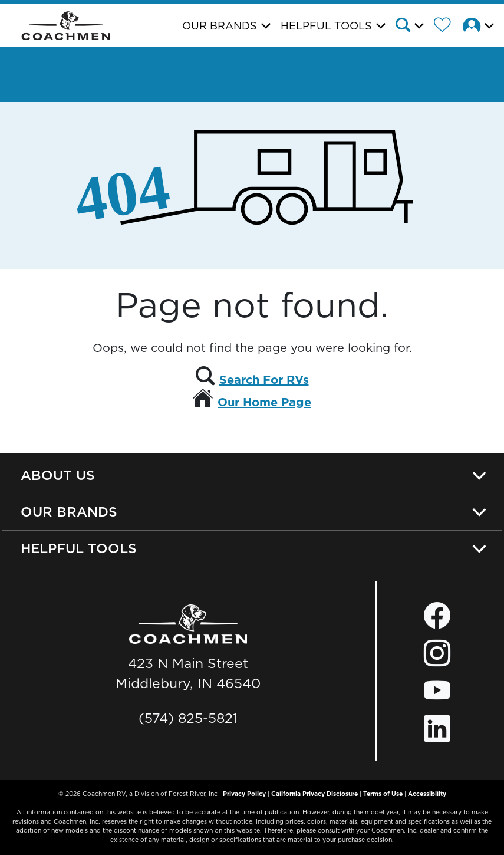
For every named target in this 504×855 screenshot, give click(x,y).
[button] (413, 27)
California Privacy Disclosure (314, 794)
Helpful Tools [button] (326, 26)
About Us (58, 475)
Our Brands (69, 512)
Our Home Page (264, 402)
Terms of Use (383, 794)
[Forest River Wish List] (447, 27)
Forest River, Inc (193, 794)
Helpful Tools (79, 548)
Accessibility (427, 794)
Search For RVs (264, 380)
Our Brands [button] (220, 26)
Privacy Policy (244, 794)
